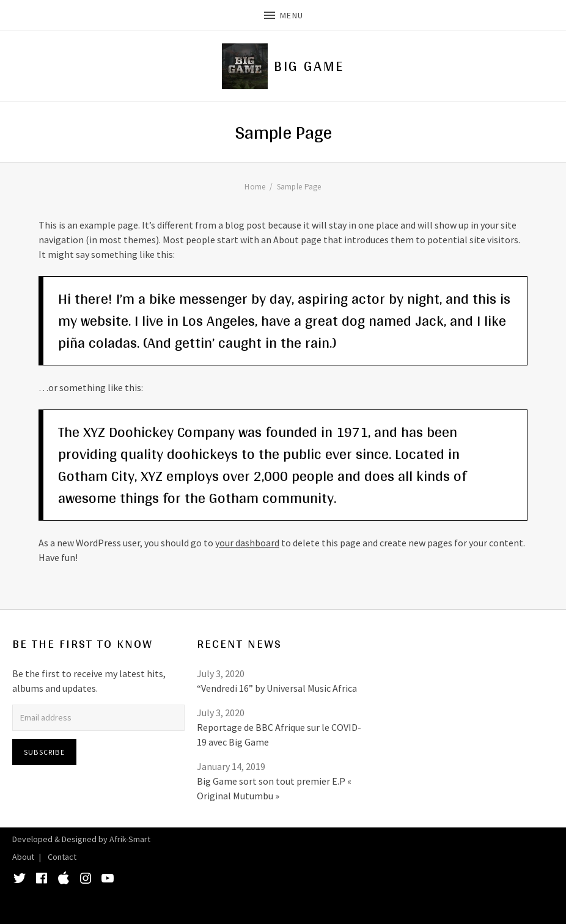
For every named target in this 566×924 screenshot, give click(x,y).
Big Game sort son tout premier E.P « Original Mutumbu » (274, 788)
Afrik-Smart (130, 839)
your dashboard (247, 543)
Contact (62, 857)
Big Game (309, 66)
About (23, 857)
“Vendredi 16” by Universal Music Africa (277, 688)
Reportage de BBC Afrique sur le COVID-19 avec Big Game (279, 735)
